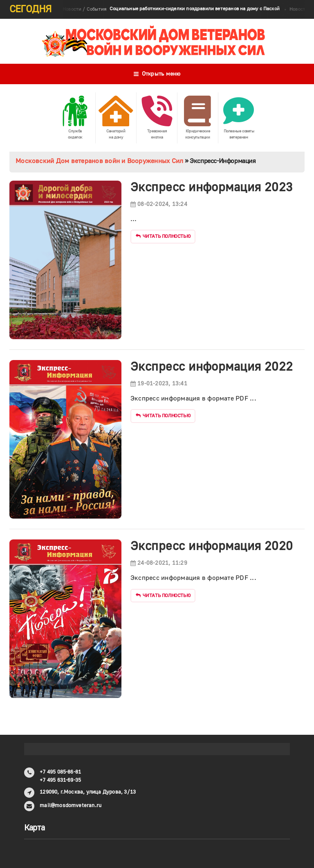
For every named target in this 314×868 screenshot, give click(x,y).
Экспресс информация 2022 (212, 367)
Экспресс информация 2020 (212, 546)
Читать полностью (163, 236)
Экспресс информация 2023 (212, 187)
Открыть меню (157, 74)
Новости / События (171, 9)
